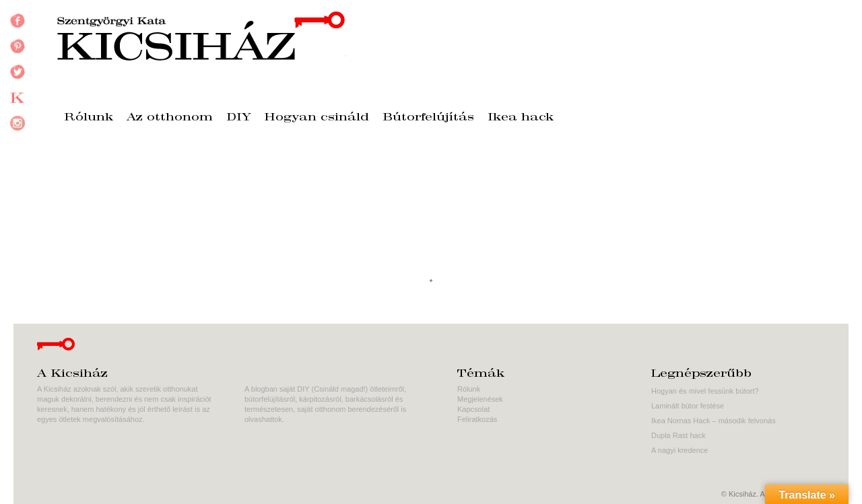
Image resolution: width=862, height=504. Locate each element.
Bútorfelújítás (428, 118)
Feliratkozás (477, 419)
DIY (239, 118)
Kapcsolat (473, 409)
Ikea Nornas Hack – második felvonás (714, 421)
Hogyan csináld (317, 118)
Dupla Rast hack (678, 435)
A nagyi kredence (679, 450)
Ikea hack (521, 118)
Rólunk (89, 118)
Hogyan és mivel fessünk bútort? (705, 391)
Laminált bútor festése (688, 406)
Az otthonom (170, 118)
